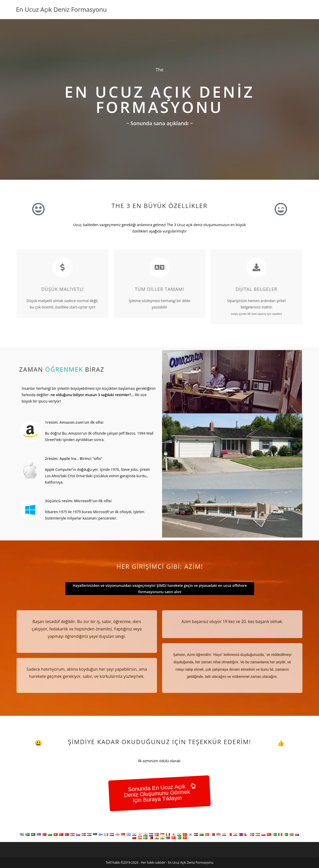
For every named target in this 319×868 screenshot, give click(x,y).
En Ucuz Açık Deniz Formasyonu (62, 9)
